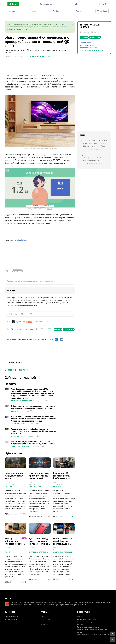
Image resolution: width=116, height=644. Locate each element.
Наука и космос (11, 487)
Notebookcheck (20, 240)
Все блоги (102, 11)
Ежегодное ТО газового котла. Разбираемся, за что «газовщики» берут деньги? (62, 478)
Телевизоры (17, 271)
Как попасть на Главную (89, 48)
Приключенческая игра (89, 155)
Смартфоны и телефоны (20, 447)
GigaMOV (19, 321)
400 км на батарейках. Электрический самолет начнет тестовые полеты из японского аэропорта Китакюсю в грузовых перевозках (33, 419)
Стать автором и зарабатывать (92, 50)
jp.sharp (49, 209)
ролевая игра (102, 155)
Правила (80, 617)
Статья (102, 158)
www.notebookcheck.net (49, 149)
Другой (103, 143)
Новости (34, 11)
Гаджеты (8, 552)
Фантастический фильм (94, 164)
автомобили (103, 140)
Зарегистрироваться (11, 617)
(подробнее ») (49, 281)
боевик (84, 143)
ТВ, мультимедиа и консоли (40, 56)
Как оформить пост (88, 45)
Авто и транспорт (18, 424)
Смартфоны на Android (91, 158)
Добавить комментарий (17, 370)
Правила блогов (86, 43)
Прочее (79, 11)
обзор (102, 146)
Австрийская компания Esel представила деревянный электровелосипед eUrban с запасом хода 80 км (33, 431)
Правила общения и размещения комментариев (93, 635)
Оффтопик (15, 411)
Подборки (57, 11)
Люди (43, 622)
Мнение (86, 146)
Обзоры (12, 11)
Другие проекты (47, 4)
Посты (43, 617)
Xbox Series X (93, 140)
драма (90, 143)
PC (82, 140)
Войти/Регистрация (11, 619)
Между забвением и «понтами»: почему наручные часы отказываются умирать (15, 545)
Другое (97, 143)
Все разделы (45, 619)
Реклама (80, 624)
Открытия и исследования (94, 149)
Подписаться (69, 329)
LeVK (9, 582)
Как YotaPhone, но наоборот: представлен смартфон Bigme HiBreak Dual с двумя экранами (33, 443)
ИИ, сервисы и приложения (21, 401)
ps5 (86, 140)
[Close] (72, 24)
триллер (103, 161)
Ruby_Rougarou (12, 514)
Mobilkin (34, 579)
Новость (95, 146)
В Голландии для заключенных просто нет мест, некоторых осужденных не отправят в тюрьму (33, 407)
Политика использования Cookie (88, 627)
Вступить (58, 329)
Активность (45, 624)
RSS (49, 329)
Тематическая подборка (91, 161)
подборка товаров (94, 152)
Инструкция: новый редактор (87, 619)
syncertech (59, 517)
